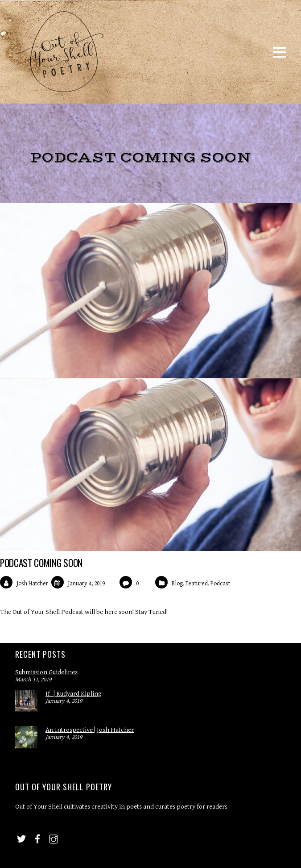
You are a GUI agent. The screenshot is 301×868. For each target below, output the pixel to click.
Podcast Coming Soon (41, 563)
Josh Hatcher (32, 584)
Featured (197, 584)
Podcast (220, 584)
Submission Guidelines (46, 672)
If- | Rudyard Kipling (73, 694)
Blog (177, 584)
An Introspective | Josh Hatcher (90, 730)
